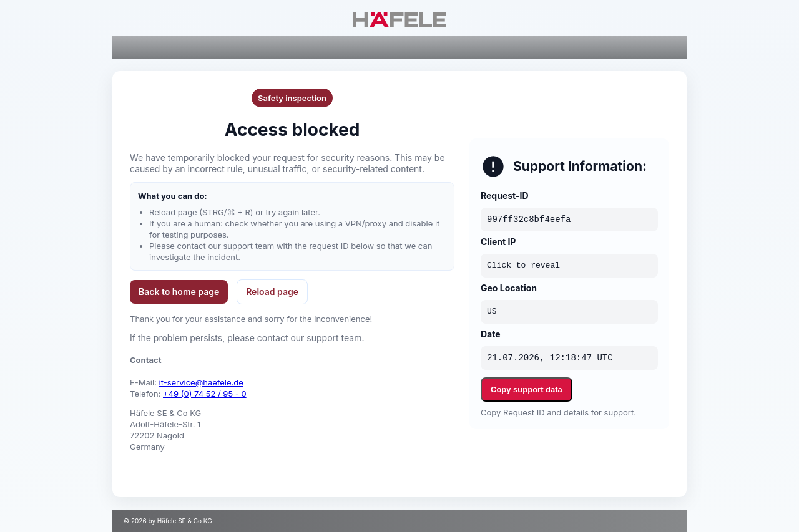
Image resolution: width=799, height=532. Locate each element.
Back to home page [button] (179, 292)
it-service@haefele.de (201, 382)
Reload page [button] (272, 292)
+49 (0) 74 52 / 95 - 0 (205, 394)
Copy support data (527, 389)
